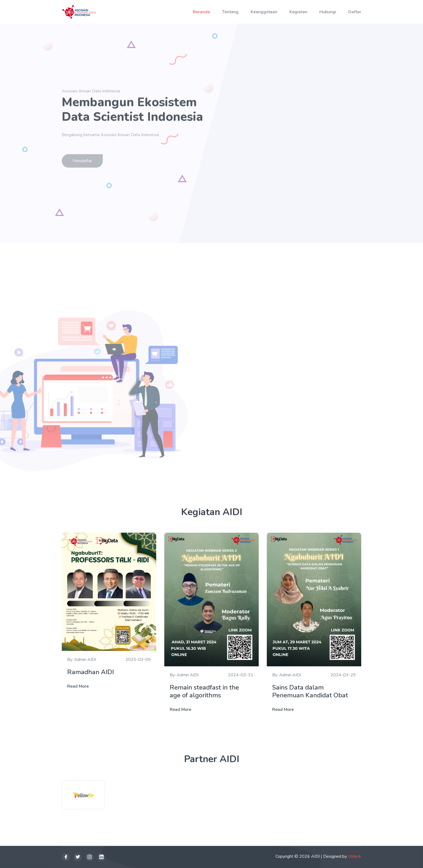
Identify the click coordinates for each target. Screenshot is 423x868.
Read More (78, 686)
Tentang (230, 12)
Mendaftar (82, 163)
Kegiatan (298, 12)
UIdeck (355, 856)
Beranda (201, 12)
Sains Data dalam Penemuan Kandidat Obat (311, 691)
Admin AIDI (85, 660)
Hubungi (328, 12)
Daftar (355, 12)
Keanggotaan (264, 12)
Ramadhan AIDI (91, 672)
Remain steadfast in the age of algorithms (204, 691)
